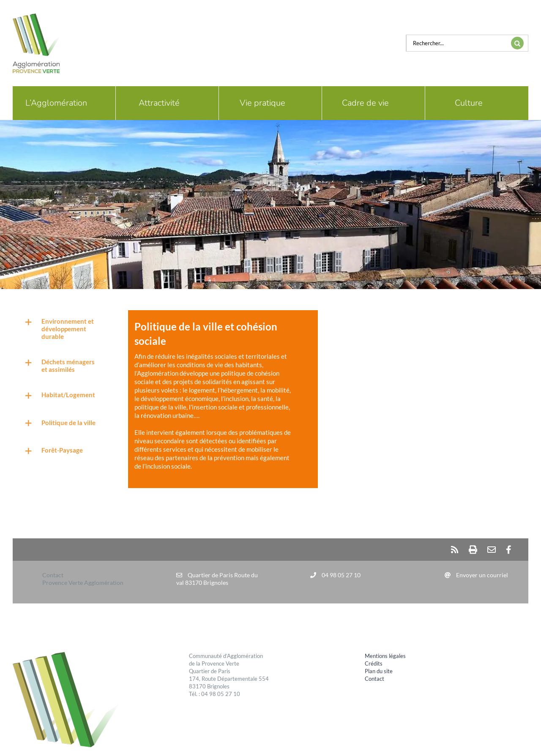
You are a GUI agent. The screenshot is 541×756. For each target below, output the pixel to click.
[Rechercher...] (456, 43)
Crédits (374, 663)
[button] (60, 328)
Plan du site (379, 671)
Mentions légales (385, 656)
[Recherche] (517, 43)
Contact (374, 679)
